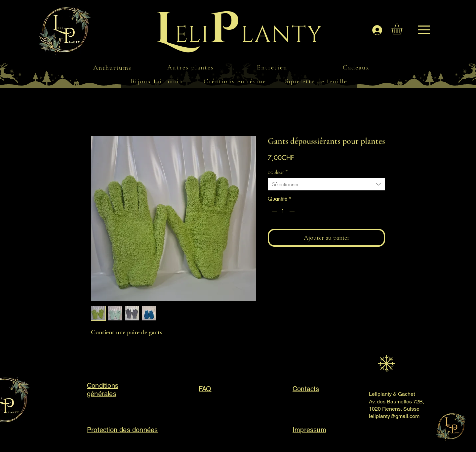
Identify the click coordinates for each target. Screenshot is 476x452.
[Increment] (293, 212)
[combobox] (326, 184)
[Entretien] (273, 67)
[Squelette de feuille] (317, 81)
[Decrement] (273, 212)
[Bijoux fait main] (157, 81)
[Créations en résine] (235, 81)
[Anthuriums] (113, 68)
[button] (403, 29)
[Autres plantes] (191, 67)
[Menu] (71, 33)
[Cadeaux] (357, 67)
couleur (278, 172)
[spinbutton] (283, 212)
